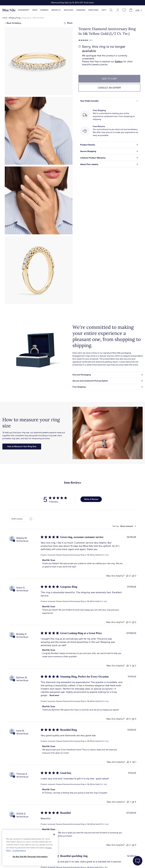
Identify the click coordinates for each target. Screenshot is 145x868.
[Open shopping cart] (131, 10)
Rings (35, 10)
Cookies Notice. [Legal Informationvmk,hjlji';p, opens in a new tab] (19, 850)
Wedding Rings (15, 18)
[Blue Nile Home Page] (9, 10)
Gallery (119, 61)
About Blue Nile (67, 862)
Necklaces (69, 10)
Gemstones (93, 10)
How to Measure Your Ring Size (22, 446)
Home (5, 18)
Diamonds (81, 10)
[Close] (54, 834)
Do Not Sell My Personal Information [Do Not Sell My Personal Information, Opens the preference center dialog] (30, 857)
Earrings (44, 10)
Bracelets (56, 10)
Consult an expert (109, 88)
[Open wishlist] (124, 10)
